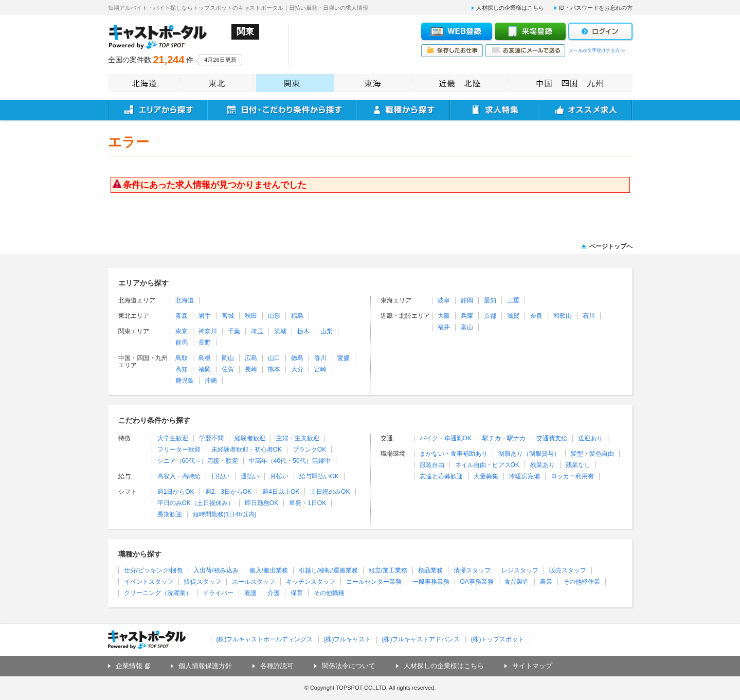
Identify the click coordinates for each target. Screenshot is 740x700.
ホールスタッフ (254, 582)
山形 (274, 316)
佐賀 (228, 369)
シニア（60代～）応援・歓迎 (198, 461)
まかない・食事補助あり (454, 454)
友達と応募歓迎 (441, 476)
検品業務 (430, 570)
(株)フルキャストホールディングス (265, 639)
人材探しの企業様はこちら (510, 8)
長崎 (251, 369)
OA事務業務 (477, 582)
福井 (444, 327)
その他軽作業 (582, 582)
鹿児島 (185, 381)
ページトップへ (611, 246)
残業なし (578, 465)
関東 (295, 83)
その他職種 (329, 593)
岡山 (228, 358)
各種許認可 (277, 666)
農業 (546, 582)
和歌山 (563, 316)
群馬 (182, 343)
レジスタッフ (520, 570)
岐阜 (444, 300)
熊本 (274, 369)
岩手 (205, 316)
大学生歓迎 (173, 438)
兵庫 (467, 316)
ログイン (600, 31)
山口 (274, 358)
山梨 (327, 331)
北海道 (185, 300)
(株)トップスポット (498, 639)
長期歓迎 (170, 514)
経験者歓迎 (250, 438)
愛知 (490, 300)
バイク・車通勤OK (446, 438)
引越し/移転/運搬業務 (328, 570)
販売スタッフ (568, 570)
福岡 (205, 369)
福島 (297, 316)
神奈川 (208, 331)
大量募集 (486, 476)
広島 (251, 358)
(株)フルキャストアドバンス (421, 639)
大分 (297, 369)
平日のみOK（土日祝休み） (196, 503)
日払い (221, 476)
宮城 (228, 316)
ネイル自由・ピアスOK (487, 465)
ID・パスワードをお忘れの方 (596, 8)
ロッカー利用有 (572, 476)
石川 (589, 316)
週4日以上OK (281, 492)
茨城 (280, 331)
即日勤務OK (261, 503)
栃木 (303, 331)
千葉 (234, 331)
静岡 (467, 300)
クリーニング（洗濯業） (158, 593)
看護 (250, 593)
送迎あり (590, 438)
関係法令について (349, 666)
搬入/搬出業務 (269, 570)
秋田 (251, 316)
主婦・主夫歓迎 (298, 438)
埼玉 (257, 331)
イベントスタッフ (149, 582)
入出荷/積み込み (216, 570)
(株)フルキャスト (348, 639)
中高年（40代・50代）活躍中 (290, 461)
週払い (250, 476)
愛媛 (344, 358)
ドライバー (218, 593)
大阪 (444, 316)
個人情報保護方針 (205, 666)
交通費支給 (552, 438)
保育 (297, 593)
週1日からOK (176, 492)
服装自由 (432, 465)
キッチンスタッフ (311, 582)
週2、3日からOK (229, 492)
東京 (182, 331)
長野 (205, 343)
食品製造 (517, 582)
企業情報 (129, 666)
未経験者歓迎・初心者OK (247, 450)
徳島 (297, 358)
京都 (490, 316)
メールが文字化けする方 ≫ (597, 50)
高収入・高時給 (179, 476)
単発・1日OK (308, 503)
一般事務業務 (431, 582)
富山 (467, 327)
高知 (182, 369)
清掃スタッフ (472, 570)
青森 (182, 316)
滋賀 (513, 316)
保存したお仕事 (452, 51)
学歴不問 (211, 438)
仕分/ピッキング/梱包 (154, 570)
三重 (513, 300)
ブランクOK (309, 450)
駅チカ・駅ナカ (504, 438)
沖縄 (211, 381)
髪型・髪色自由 (592, 454)
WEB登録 (457, 31)
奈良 (536, 316)
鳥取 (182, 358)
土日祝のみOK (330, 492)
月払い (279, 476)
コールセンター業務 (374, 582)
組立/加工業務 (388, 570)
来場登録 (530, 31)
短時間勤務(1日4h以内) (225, 514)
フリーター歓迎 (179, 450)
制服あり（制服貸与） (529, 454)
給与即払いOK (319, 476)
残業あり (543, 465)
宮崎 (320, 369)
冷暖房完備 (525, 476)
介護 (274, 593)
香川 (320, 358)
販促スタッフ (203, 582)
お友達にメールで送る (525, 51)
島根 (205, 358)
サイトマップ (532, 666)
